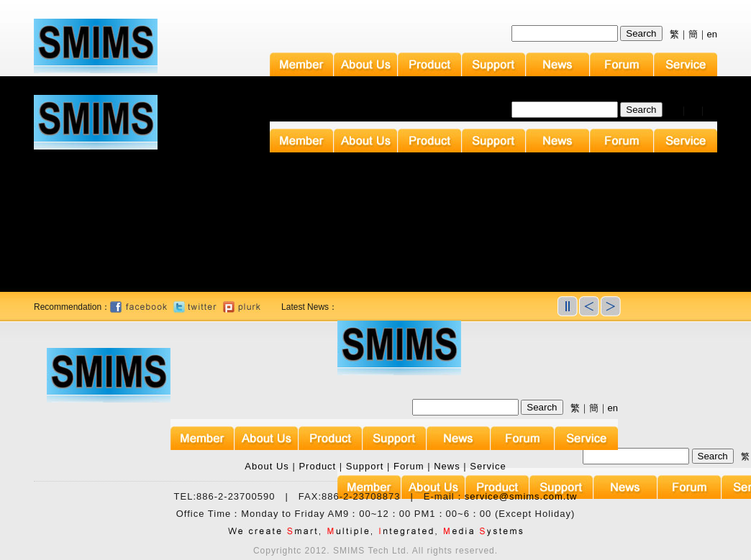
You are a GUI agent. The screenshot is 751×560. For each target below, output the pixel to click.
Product (317, 466)
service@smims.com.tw (521, 496)
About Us (267, 466)
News (447, 466)
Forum (409, 466)
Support (365, 466)
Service (488, 466)
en (712, 34)
